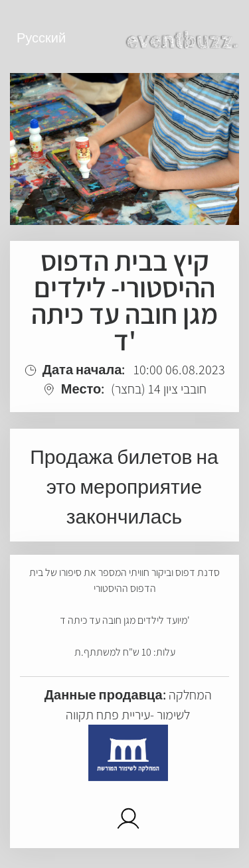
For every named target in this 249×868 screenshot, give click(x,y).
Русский (41, 38)
